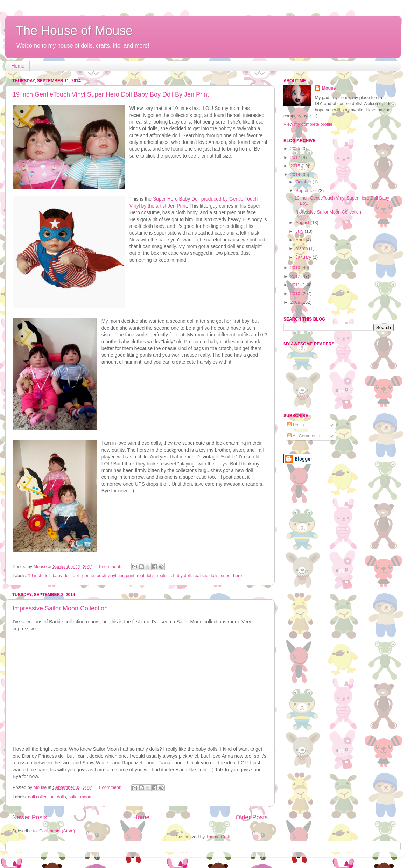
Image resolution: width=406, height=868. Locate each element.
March (303, 248)
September (307, 191)
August (303, 223)
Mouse (329, 88)
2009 (296, 302)
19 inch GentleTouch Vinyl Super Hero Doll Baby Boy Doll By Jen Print (111, 94)
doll (76, 576)
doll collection (41, 797)
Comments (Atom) (57, 831)
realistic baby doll (174, 576)
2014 (296, 175)
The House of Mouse (74, 31)
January (304, 257)
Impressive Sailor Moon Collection (60, 608)
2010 (296, 294)
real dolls (146, 576)
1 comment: (110, 567)
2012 (296, 276)
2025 (296, 149)
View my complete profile (308, 124)
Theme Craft (218, 837)
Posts (296, 425)
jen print (127, 576)
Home (18, 66)
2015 (296, 166)
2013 (296, 268)
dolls (62, 797)
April (301, 240)
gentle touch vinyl (99, 576)
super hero (231, 576)
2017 (296, 157)
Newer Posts (30, 817)
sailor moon (80, 797)
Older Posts (252, 817)
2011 (296, 285)
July (300, 231)
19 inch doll (39, 576)
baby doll (62, 576)
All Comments (304, 436)
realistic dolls (206, 576)
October (304, 182)
